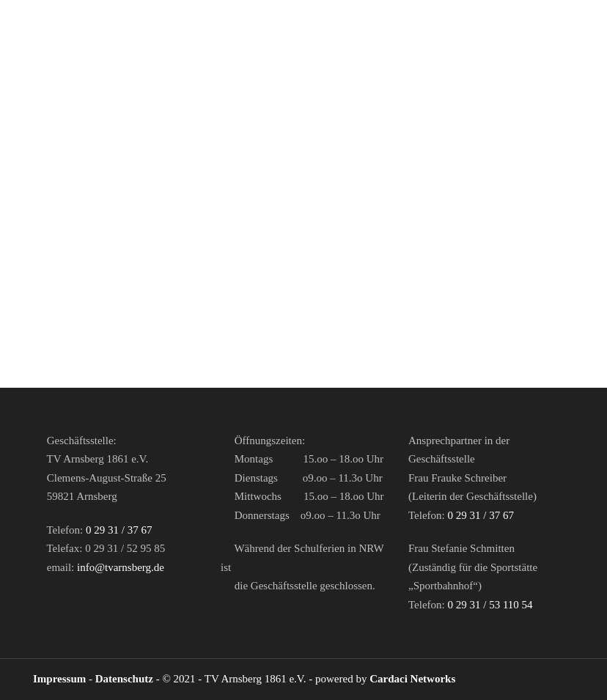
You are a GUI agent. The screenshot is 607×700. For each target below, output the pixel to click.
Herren (126, 84)
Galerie (424, 130)
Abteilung (341, 84)
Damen (194, 84)
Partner (425, 84)
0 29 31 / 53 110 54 (490, 605)
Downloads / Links (312, 130)
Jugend (260, 84)
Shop (212, 130)
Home (62, 84)
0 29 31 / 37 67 (119, 530)
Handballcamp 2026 (110, 130)
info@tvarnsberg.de (121, 567)
